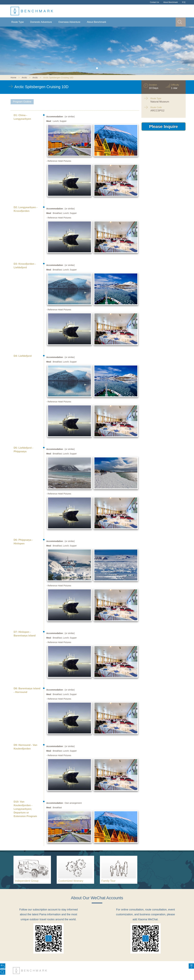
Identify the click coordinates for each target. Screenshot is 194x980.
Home (13, 78)
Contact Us (155, 2)
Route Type (18, 22)
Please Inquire (164, 126)
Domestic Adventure (41, 22)
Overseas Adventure (69, 22)
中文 (184, 2)
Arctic (24, 78)
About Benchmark (170, 2)
